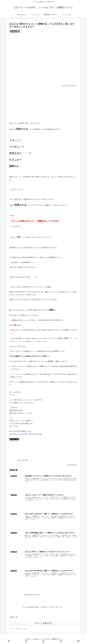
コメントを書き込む (43, 623)
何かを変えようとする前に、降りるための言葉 (26, 434)
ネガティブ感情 (14, 439)
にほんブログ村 (19, 460)
